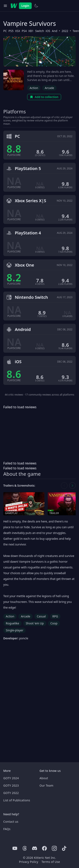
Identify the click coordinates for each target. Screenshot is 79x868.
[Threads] (25, 848)
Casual (41, 616)
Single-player (15, 630)
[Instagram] (54, 848)
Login (25, 6)
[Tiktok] (64, 848)
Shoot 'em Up (35, 623)
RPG (55, 616)
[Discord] (35, 848)
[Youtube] (15, 848)
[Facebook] (44, 848)
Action (34, 88)
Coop (54, 623)
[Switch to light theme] (36, 6)
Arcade (49, 88)
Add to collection (44, 97)
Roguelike (12, 623)
